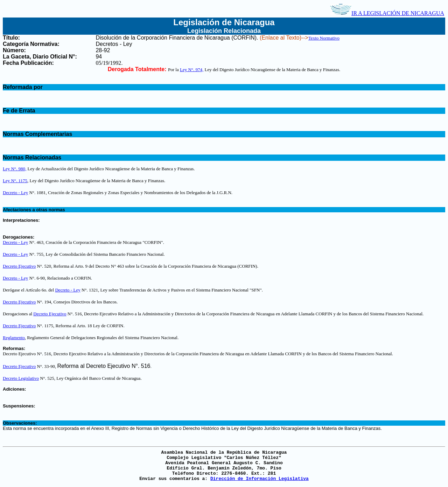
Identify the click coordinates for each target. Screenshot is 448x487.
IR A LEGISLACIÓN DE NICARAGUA (387, 13)
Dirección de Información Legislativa (260, 479)
